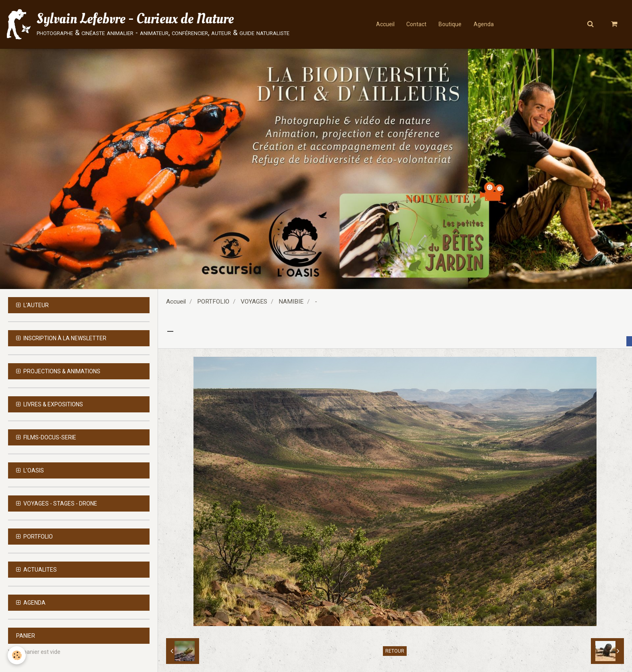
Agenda (484, 24)
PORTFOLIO (213, 302)
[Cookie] (17, 655)
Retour (395, 651)
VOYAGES (254, 302)
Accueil (385, 24)
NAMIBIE (291, 302)
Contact (416, 24)
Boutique (450, 24)
